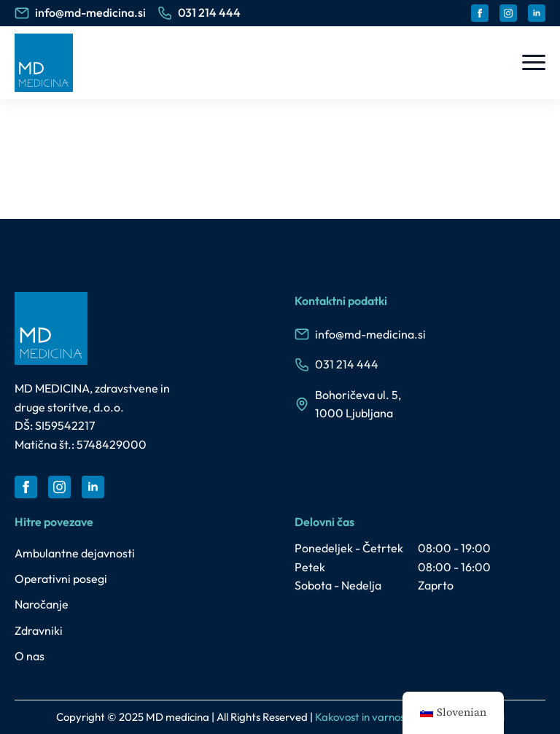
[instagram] (508, 13)
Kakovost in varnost (362, 717)
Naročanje (42, 604)
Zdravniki (39, 630)
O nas (30, 656)
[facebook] (480, 13)
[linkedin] (537, 13)
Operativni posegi (61, 579)
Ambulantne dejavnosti (75, 553)
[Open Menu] (534, 63)
